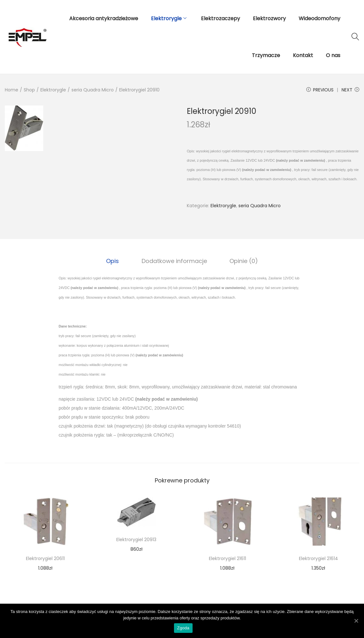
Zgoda (184, 629)
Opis (115, 261)
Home (12, 90)
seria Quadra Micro (93, 90)
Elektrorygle (53, 90)
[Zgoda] (356, 621)
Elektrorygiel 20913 (136, 539)
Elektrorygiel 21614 (318, 558)
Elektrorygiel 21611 (227, 558)
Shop (29, 90)
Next (350, 90)
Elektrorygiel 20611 (45, 558)
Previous (320, 90)
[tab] (115, 261)
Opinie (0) (242, 261)
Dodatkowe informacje (174, 261)
